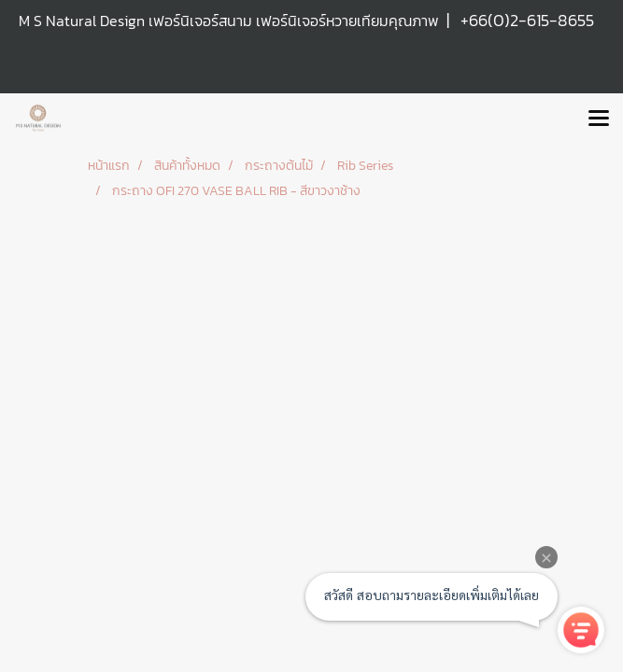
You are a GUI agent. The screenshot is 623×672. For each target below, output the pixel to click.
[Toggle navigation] (599, 119)
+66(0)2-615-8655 (527, 20)
